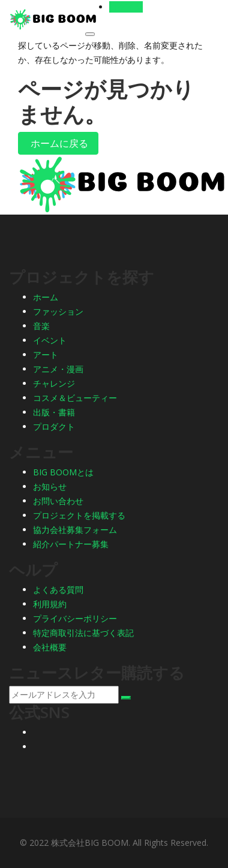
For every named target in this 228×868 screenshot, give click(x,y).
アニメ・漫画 (58, 369)
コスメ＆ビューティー (75, 398)
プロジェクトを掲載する (79, 515)
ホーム (46, 297)
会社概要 (50, 647)
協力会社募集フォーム (75, 530)
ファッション (58, 311)
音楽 (41, 326)
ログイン (126, 7)
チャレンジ (54, 383)
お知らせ (50, 486)
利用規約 (50, 604)
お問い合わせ (58, 501)
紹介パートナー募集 (71, 544)
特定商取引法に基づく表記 (83, 633)
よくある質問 (58, 590)
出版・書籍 (54, 412)
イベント (50, 340)
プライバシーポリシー (75, 618)
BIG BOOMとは (63, 472)
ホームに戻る (58, 143)
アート (46, 355)
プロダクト (54, 427)
